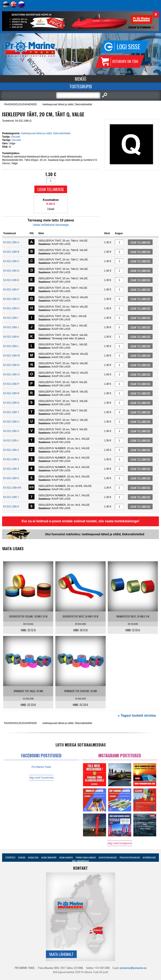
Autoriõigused (149, 857)
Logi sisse (129, 47)
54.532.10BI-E (11, 280)
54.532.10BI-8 (11, 507)
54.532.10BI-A (11, 242)
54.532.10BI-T (11, 412)
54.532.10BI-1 (11, 441)
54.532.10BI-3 (11, 459)
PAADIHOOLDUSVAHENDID (21, 104)
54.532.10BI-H (11, 308)
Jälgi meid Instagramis (120, 843)
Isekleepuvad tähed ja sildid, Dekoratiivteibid (67, 104)
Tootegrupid (81, 86)
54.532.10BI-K (11, 337)
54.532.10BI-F (11, 290)
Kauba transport (49, 857)
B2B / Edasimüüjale (80, 861)
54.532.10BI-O (11, 374)
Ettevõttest (10, 857)
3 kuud (51, 209)
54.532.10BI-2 (11, 450)
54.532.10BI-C (11, 261)
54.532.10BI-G (11, 299)
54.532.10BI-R (11, 393)
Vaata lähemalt (61, 954)
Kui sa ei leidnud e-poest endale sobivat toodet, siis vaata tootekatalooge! (80, 521)
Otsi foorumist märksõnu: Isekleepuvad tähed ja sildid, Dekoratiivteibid (95, 534)
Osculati (15, 137)
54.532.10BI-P (11, 384)
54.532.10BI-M (11, 356)
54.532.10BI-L (11, 346)
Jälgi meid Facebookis (41, 778)
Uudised (22, 857)
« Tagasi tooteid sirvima (137, 716)
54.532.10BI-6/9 (12, 488)
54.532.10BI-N (11, 365)
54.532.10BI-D (11, 271)
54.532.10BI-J (11, 327)
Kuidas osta (33, 857)
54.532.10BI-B (11, 252)
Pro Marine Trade (41, 767)
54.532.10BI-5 (11, 478)
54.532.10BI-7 (11, 497)
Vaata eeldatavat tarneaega (51, 225)
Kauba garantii (66, 857)
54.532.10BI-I (11, 318)
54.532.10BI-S (11, 403)
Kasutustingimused (108, 857)
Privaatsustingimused (130, 857)
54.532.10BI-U (11, 422)
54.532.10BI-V (11, 431)
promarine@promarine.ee (133, 968)
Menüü (80, 79)
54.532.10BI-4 (11, 469)
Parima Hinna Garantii (86, 857)
